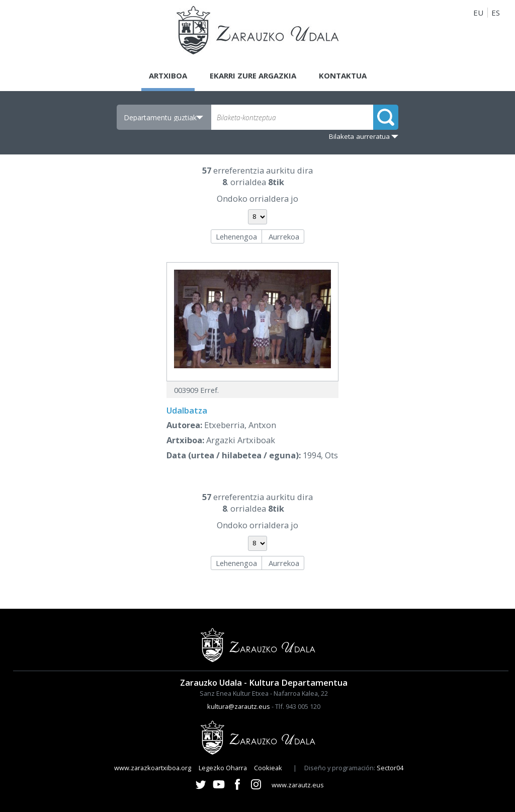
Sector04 (390, 768)
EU (478, 13)
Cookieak (268, 768)
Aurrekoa (284, 236)
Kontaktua (343, 75)
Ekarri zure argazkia (253, 75)
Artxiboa (168, 75)
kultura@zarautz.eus (239, 706)
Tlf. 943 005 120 (298, 706)
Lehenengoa (236, 236)
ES (496, 13)
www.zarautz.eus (298, 785)
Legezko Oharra (223, 768)
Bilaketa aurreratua (359, 136)
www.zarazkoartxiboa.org (153, 768)
